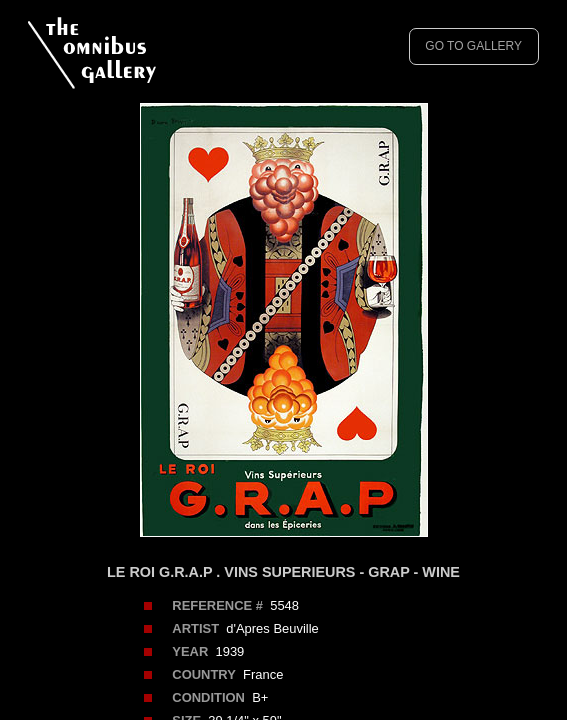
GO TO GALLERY (473, 46)
